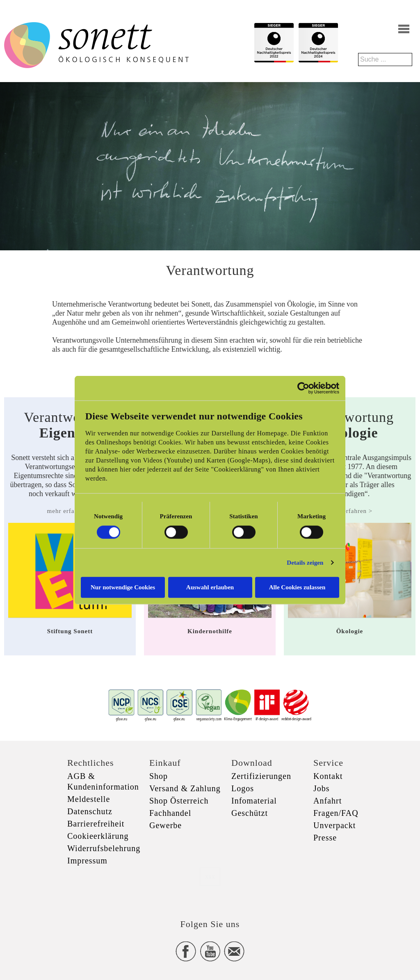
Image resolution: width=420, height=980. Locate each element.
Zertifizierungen (261, 776)
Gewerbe (165, 825)
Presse (325, 838)
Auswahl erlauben (210, 587)
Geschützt (250, 813)
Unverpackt (334, 825)
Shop (159, 776)
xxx (210, 876)
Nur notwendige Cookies (123, 587)
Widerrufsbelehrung (104, 848)
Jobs (322, 788)
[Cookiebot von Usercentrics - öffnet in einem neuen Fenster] (303, 388)
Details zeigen (305, 563)
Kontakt (328, 776)
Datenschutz (90, 811)
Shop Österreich (179, 801)
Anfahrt (328, 801)
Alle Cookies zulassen (297, 587)
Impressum (87, 861)
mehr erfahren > (70, 511)
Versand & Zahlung (185, 788)
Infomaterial (254, 801)
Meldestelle (89, 799)
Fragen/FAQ (336, 813)
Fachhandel (170, 813)
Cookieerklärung (98, 836)
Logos (243, 788)
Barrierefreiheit (96, 824)
